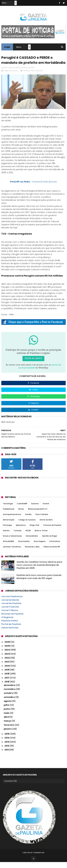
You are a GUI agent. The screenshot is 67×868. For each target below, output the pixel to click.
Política (27, 77)
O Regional (7, 623)
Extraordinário (32, 542)
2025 (7, 652)
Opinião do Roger (50, 542)
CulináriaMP (22, 510)
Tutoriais (17, 536)
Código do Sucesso (27, 526)
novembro (10, 695)
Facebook (36, 188)
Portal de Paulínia (11, 630)
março (8, 727)
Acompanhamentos (12, 520)
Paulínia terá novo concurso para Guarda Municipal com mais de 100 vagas (39, 583)
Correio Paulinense (12, 602)
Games (6, 536)
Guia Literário (24, 547)
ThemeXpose (39, 859)
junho (7, 715)
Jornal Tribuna (10, 616)
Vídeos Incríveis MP (52, 553)
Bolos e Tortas (41, 536)
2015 (7, 740)
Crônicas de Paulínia (52, 531)
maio (7, 719)
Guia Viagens (40, 547)
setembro (10, 703)
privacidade (29, 374)
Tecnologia (8, 510)
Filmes (21, 515)
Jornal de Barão (10, 606)
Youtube (53, 188)
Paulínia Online (10, 627)
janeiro (8, 735)
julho (7, 711)
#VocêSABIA (8, 547)
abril (7, 723)
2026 (7, 648)
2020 (7, 672)
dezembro (10, 691)
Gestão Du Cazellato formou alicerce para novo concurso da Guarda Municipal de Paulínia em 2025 (39, 571)
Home (7, 48)
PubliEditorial (9, 515)
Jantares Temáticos (12, 553)
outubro (9, 699)
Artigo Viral (34, 531)
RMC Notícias (37, 77)
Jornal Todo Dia (10, 613)
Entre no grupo (33, 364)
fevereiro (9, 731)
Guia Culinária (42, 520)
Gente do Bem (46, 526)
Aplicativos (21, 531)
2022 (7, 664)
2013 (7, 748)
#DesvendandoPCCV (38, 515)
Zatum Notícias (10, 634)
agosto (8, 707)
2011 (7, 756)
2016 (7, 688)
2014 (7, 744)
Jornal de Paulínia (11, 609)
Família (28, 520)
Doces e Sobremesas (12, 542)
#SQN (28, 536)
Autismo (35, 510)
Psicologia (7, 531)
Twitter (45, 188)
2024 (7, 656)
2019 (7, 676)
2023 (7, 660)
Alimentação (9, 526)
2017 (7, 684)
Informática (55, 547)
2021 (7, 668)
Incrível (46, 510)
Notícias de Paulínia (12, 620)
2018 (7, 680)
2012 (7, 752)
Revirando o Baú (32, 553)
